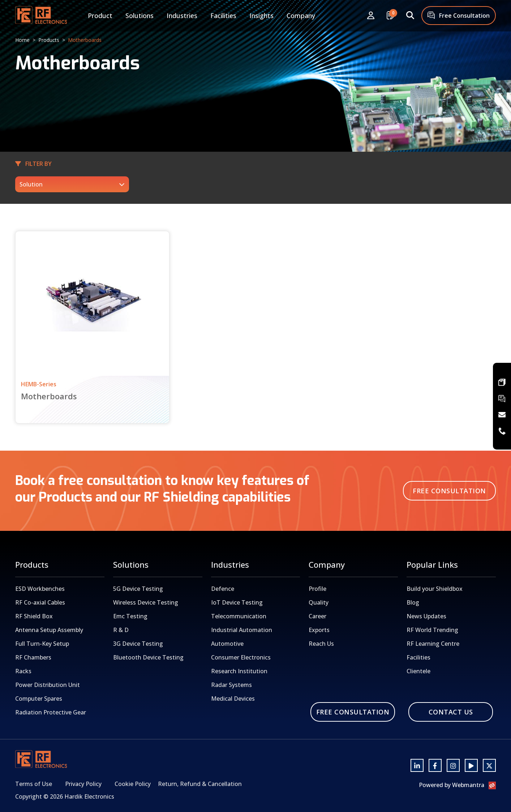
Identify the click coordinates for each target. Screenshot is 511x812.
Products (49, 40)
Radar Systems (231, 685)
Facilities (223, 16)
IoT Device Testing (237, 602)
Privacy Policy (83, 784)
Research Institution (239, 671)
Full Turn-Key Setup (42, 644)
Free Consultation (459, 16)
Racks (23, 671)
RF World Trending (432, 630)
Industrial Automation (242, 630)
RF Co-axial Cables (40, 602)
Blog (413, 602)
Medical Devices (233, 699)
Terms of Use (34, 784)
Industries (182, 16)
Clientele (418, 671)
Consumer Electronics (241, 657)
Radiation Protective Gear (51, 712)
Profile (317, 589)
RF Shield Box (34, 616)
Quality (319, 602)
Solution (31, 184)
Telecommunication (239, 616)
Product (100, 16)
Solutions (139, 16)
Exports (319, 630)
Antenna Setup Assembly (49, 630)
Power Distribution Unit (48, 685)
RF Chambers (33, 657)
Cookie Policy (133, 784)
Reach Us (321, 644)
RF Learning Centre (433, 644)
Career (317, 616)
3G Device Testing (138, 644)
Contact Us (451, 712)
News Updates (426, 616)
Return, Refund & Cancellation (200, 784)
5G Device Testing (138, 589)
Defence (223, 589)
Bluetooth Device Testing (148, 657)
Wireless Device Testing (146, 602)
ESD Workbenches (40, 589)
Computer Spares (39, 699)
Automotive (227, 644)
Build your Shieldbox (435, 589)
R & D (121, 630)
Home (22, 40)
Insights (261, 16)
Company (301, 16)
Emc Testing (130, 616)
